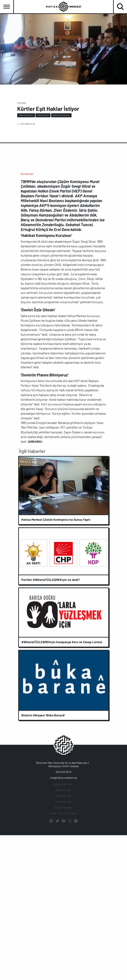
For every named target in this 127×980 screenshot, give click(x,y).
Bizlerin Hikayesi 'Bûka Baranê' (43, 715)
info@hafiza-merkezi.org (63, 778)
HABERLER (63, 796)
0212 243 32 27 (64, 772)
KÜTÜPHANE (63, 808)
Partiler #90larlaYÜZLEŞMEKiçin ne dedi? (51, 580)
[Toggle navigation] (7, 7)
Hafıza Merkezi (43, 115)
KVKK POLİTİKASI (63, 814)
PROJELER (63, 791)
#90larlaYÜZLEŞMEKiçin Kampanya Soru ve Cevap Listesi (62, 642)
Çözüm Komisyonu (26, 115)
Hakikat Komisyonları (61, 115)
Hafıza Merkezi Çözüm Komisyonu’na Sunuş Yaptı (56, 519)
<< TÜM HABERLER (26, 124)
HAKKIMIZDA (63, 785)
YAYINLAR (63, 802)
